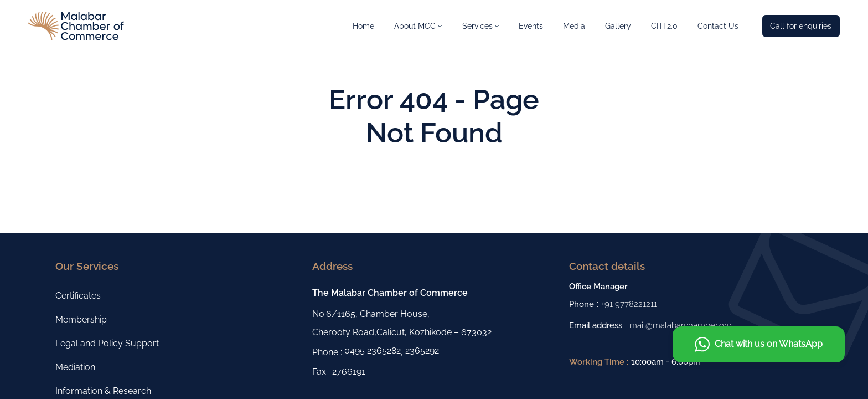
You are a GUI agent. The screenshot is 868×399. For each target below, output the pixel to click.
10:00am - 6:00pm (666, 362)
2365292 (422, 351)
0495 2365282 (373, 351)
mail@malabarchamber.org (681, 325)
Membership (81, 319)
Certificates (78, 296)
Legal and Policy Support (107, 343)
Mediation (75, 367)
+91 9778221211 (629, 304)
